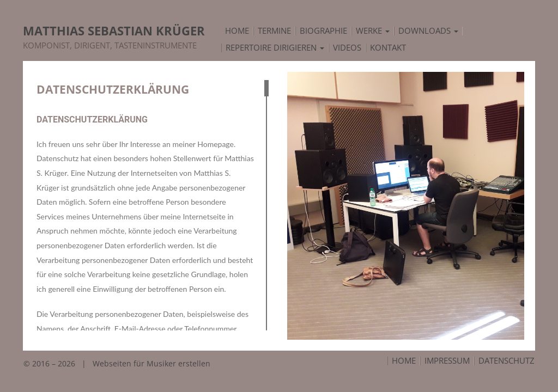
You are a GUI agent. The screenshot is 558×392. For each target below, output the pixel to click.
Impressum (447, 361)
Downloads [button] (428, 31)
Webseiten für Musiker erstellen (151, 363)
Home (404, 361)
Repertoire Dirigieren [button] (275, 48)
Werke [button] (373, 31)
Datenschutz (507, 361)
